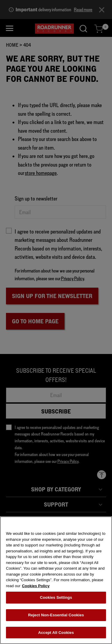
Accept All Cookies (56, 634)
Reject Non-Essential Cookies (56, 616)
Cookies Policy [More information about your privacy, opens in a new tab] (36, 587)
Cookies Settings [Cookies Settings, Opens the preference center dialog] (56, 599)
